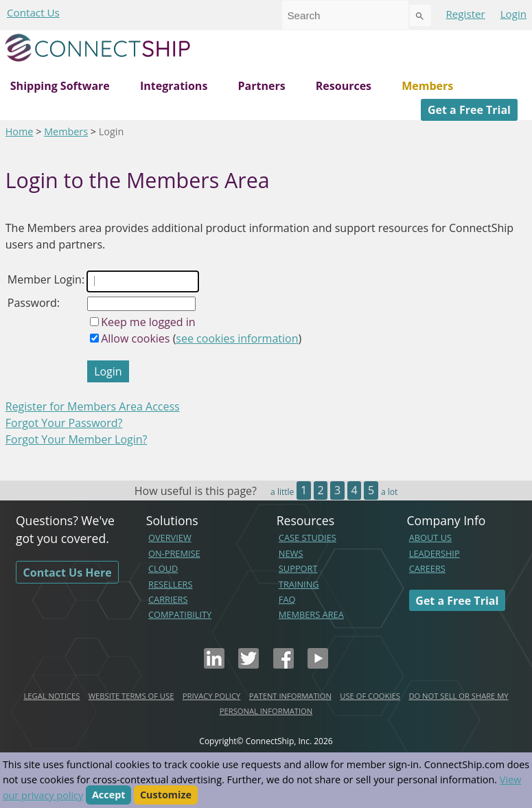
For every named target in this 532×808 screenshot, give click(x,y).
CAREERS (427, 568)
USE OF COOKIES (370, 696)
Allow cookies (135, 338)
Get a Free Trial (469, 110)
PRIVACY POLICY (211, 696)
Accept (109, 795)
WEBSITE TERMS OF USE (131, 696)
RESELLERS (171, 584)
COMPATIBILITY (180, 614)
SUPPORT (298, 568)
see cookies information (237, 338)
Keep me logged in (148, 322)
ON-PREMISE (174, 553)
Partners (262, 86)
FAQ (287, 599)
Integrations (174, 86)
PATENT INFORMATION (290, 696)
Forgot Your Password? (64, 423)
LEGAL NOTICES (51, 696)
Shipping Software (60, 86)
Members (427, 86)
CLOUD (163, 568)
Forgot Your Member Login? (77, 439)
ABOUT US (430, 538)
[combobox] (345, 15)
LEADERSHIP (435, 553)
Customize (166, 795)
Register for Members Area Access (93, 406)
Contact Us (33, 12)
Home (20, 131)
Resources (344, 86)
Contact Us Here (68, 572)
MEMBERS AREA (311, 614)
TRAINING (299, 584)
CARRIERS (168, 599)
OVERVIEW (170, 538)
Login (513, 14)
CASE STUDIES (308, 538)
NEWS (291, 553)
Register (465, 14)
